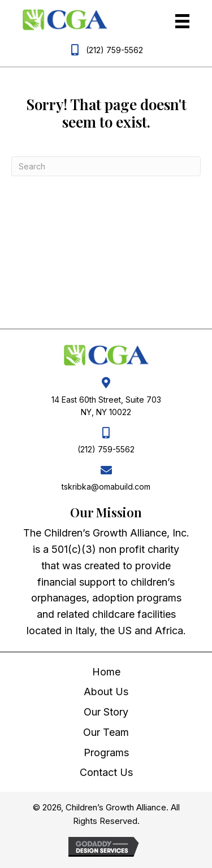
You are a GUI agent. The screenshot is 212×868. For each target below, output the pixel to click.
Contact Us (106, 772)
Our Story (106, 712)
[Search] (106, 166)
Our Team (106, 732)
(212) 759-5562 (114, 50)
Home (106, 672)
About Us (106, 692)
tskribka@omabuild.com (106, 487)
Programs (106, 753)
